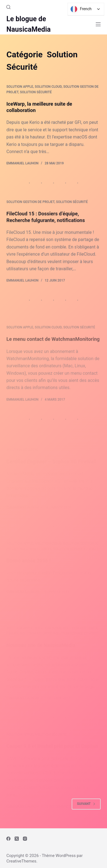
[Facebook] (8, 839)
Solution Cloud (48, 87)
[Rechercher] (8, 7)
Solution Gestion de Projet (30, 207)
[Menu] (98, 24)
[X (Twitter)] (17, 839)
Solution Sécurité (36, 92)
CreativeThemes (21, 861)
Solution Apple (20, 87)
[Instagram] (25, 839)
